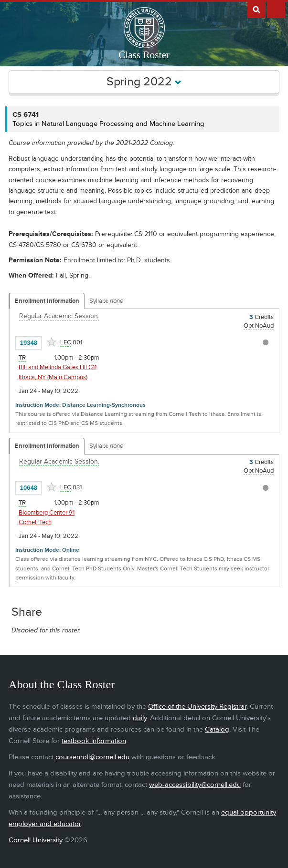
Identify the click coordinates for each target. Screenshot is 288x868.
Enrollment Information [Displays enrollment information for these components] (47, 301)
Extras (276, 9)
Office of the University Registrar (197, 707)
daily (140, 718)
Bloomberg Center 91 (47, 513)
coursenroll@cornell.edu (92, 757)
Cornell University (36, 840)
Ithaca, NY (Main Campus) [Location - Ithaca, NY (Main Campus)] (53, 377)
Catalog (217, 729)
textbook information (94, 741)
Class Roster (144, 55)
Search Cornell (256, 9)
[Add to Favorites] (52, 342)
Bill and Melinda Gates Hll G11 (58, 367)
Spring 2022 (144, 82)
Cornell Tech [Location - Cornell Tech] (35, 522)
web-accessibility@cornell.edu (195, 785)
